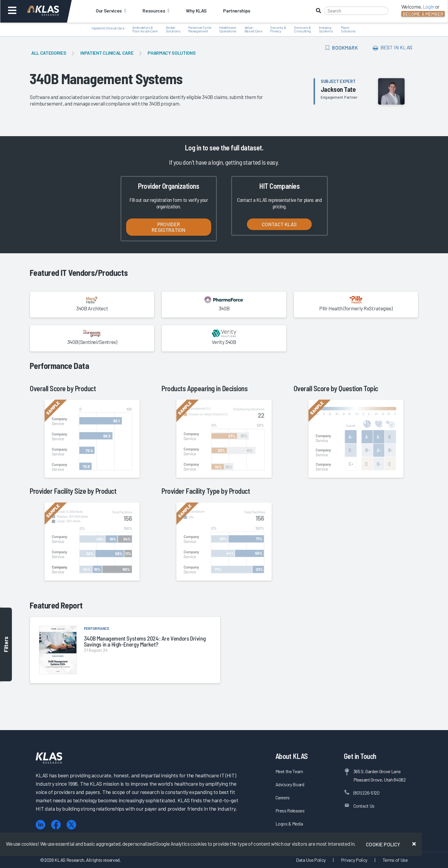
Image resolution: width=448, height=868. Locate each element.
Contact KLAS (279, 224)
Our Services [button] (111, 11)
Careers (283, 797)
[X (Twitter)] (71, 825)
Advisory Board (290, 784)
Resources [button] (156, 11)
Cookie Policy (383, 844)
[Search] (356, 11)
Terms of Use (395, 860)
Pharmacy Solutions (171, 53)
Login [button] (429, 7)
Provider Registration (169, 227)
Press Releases (290, 810)
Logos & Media (289, 824)
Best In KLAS (393, 48)
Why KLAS (196, 11)
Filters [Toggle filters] (6, 645)
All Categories (49, 53)
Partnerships (237, 11)
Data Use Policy (311, 860)
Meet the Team (289, 771)
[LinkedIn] (40, 825)
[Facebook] (56, 825)
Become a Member (423, 14)
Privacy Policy (354, 860)
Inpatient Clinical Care (107, 53)
